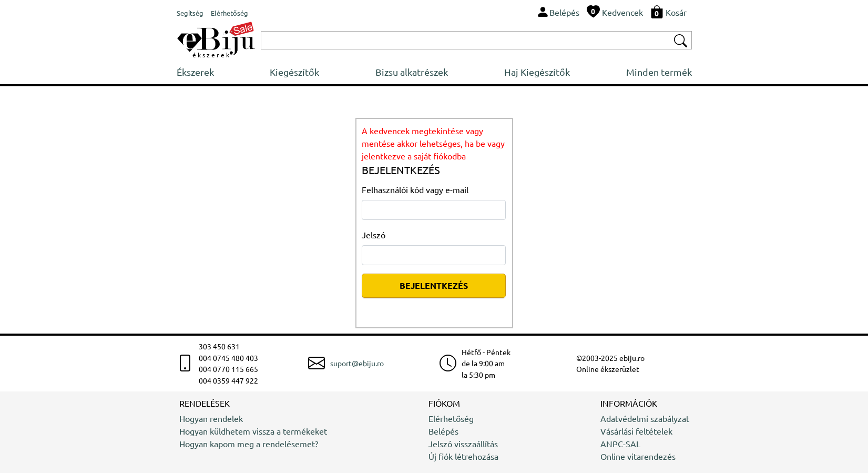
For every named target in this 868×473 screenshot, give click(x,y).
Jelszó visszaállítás (463, 444)
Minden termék (659, 72)
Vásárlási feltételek (636, 431)
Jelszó (374, 235)
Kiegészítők (294, 72)
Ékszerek (195, 72)
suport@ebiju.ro (357, 363)
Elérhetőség (451, 418)
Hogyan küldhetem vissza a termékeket (253, 431)
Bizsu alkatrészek (412, 72)
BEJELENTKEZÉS (434, 285)
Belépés (443, 431)
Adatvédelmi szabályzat (645, 418)
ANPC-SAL (620, 444)
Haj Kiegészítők (537, 72)
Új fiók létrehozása (463, 456)
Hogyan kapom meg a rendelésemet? (249, 444)
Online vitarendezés (638, 456)
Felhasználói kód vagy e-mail (415, 189)
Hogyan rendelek (211, 418)
